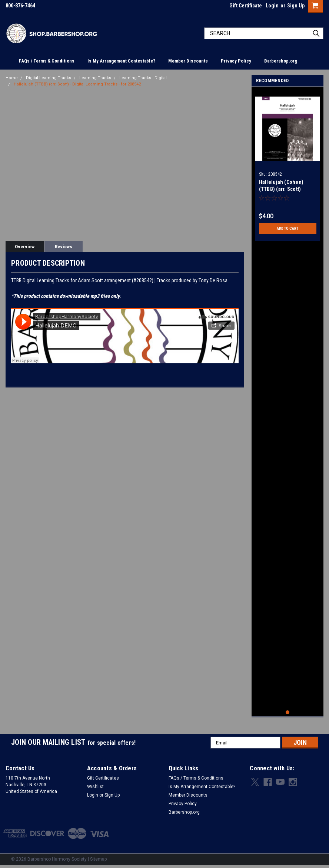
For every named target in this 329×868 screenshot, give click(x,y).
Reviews (64, 247)
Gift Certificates (103, 780)
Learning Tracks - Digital (143, 78)
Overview (25, 247)
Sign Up (296, 6)
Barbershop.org (281, 61)
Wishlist (95, 788)
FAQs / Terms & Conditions (47, 61)
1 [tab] (288, 714)
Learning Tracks (95, 78)
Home (12, 78)
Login (272, 6)
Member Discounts (188, 61)
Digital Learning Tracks (49, 78)
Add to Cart (288, 229)
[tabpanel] (288, 166)
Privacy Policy (236, 61)
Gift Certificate (246, 6)
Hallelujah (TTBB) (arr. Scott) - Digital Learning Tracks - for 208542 (77, 84)
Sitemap (98, 861)
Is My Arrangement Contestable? (121, 61)
